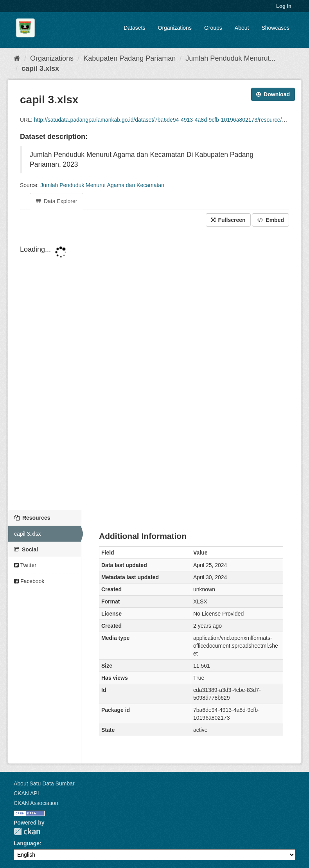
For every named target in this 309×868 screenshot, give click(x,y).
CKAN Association (36, 803)
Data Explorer (57, 201)
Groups (213, 28)
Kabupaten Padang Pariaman (129, 58)
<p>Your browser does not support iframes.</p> (154, 369)
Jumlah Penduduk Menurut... (230, 58)
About (242, 28)
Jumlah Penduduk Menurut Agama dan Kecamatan (102, 185)
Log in (284, 6)
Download (273, 94)
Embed (270, 220)
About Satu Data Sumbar (44, 783)
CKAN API (26, 793)
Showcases (275, 28)
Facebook (29, 581)
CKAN (27, 831)
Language (27, 843)
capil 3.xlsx (40, 68)
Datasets (134, 28)
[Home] (17, 58)
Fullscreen (228, 220)
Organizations (175, 28)
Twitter (25, 565)
